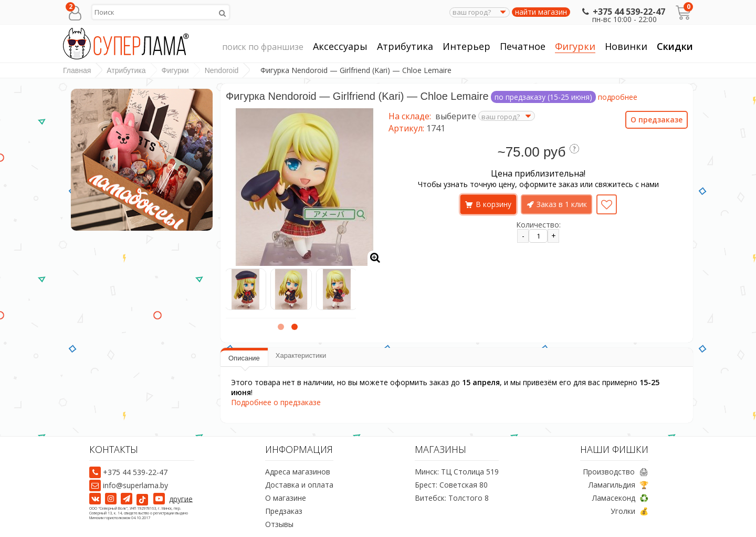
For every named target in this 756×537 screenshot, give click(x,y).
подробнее (618, 97)
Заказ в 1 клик (562, 204)
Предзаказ (284, 511)
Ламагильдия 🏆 (618, 485)
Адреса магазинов (298, 472)
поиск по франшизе (263, 47)
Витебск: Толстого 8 (452, 498)
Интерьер (466, 47)
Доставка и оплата (299, 485)
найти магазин (541, 12)
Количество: (538, 225)
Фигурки (575, 47)
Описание (244, 358)
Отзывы (279, 524)
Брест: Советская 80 (451, 485)
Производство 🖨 (616, 472)
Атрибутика (405, 47)
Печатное (523, 47)
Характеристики (301, 355)
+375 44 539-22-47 (622, 12)
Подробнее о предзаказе (276, 402)
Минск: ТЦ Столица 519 (457, 472)
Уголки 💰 (629, 511)
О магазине (286, 498)
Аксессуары (340, 47)
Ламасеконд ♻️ (620, 498)
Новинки (626, 46)
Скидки (675, 46)
